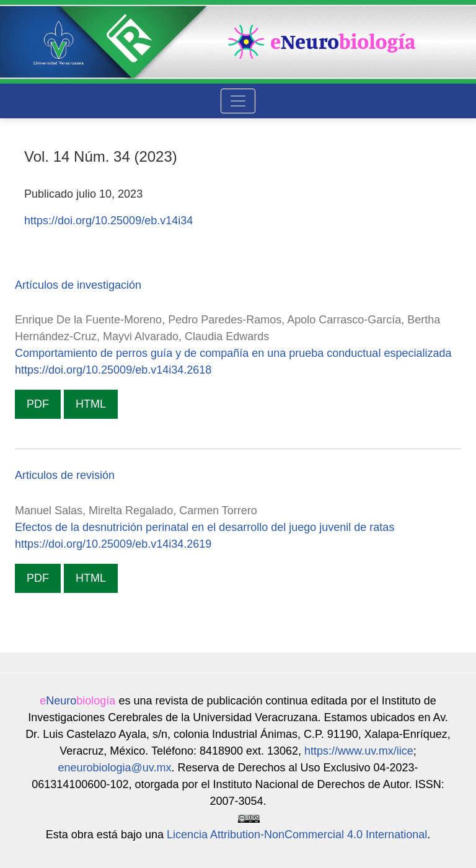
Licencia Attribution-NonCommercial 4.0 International (297, 835)
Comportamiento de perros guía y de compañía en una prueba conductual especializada (233, 353)
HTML (91, 404)
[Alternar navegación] (238, 101)
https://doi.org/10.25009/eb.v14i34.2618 (113, 370)
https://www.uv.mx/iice (359, 751)
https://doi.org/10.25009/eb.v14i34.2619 (113, 544)
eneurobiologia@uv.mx (114, 768)
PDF (38, 404)
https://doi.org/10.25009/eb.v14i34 (108, 221)
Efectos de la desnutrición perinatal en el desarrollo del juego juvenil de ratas (205, 527)
